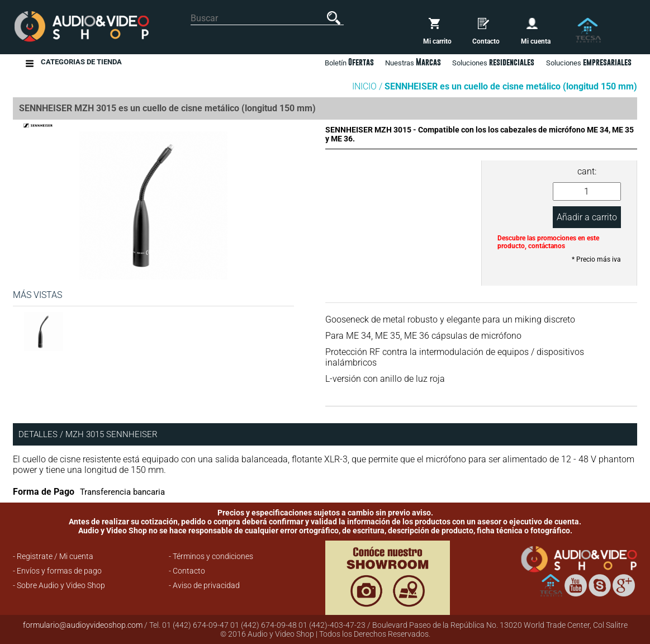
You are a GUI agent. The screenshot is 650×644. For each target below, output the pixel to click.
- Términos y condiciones (211, 556)
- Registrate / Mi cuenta (53, 556)
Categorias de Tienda (81, 63)
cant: (587, 171)
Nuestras (413, 62)
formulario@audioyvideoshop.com (83, 625)
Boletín (349, 62)
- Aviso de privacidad (204, 585)
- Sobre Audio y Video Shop (59, 585)
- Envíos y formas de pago (57, 571)
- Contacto (187, 571)
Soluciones (589, 62)
